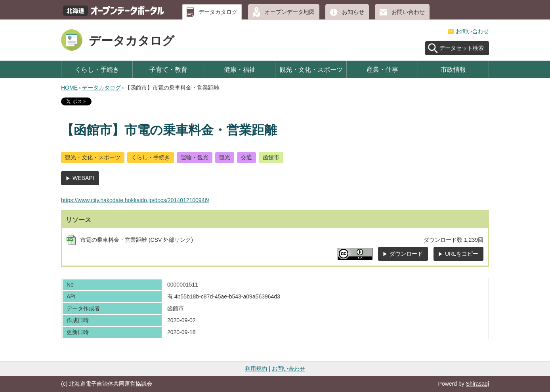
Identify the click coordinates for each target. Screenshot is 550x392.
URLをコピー (462, 254)
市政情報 (453, 69)
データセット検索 (462, 48)
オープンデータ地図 (290, 12)
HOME (69, 88)
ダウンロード (406, 254)
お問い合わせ (408, 12)
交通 (246, 157)
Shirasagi (477, 384)
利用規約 (256, 369)
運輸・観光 (195, 157)
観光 (225, 157)
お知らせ (353, 12)
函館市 (271, 157)
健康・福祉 (240, 69)
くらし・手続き (97, 69)
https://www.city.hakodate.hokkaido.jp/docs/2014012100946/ (135, 200)
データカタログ (218, 12)
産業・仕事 (382, 69)
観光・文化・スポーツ (311, 69)
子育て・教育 (168, 69)
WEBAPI (83, 178)
